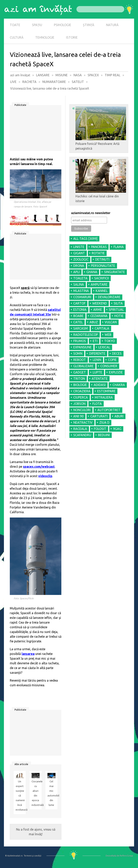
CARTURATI (99, 416)
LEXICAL (104, 347)
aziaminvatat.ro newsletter (91, 213)
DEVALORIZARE (109, 297)
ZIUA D (104, 422)
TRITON (79, 379)
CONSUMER (109, 366)
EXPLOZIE (116, 372)
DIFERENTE (97, 353)
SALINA (79, 284)
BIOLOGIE (80, 385)
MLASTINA (81, 291)
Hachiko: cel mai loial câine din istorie (99, 180)
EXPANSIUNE (82, 347)
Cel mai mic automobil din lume (51, 793)
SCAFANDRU (82, 435)
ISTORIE (72, 37)
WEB (108, 335)
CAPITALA (102, 328)
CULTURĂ (17, 37)
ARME (98, 310)
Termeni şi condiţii (33, 856)
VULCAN (111, 322)
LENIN (97, 360)
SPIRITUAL (116, 310)
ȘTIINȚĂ (89, 25)
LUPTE (97, 372)
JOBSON (79, 404)
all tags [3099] (85, 239)
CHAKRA (119, 385)
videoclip (45, 476)
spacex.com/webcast (39, 467)
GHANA (92, 272)
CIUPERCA (81, 397)
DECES (117, 353)
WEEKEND (100, 303)
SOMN (78, 353)
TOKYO (110, 341)
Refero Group (126, 856)
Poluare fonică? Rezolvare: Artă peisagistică (99, 128)
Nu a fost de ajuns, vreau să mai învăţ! (36, 832)
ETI (95, 341)
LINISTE (79, 247)
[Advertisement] (36, 129)
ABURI (119, 416)
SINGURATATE (114, 272)
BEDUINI (104, 435)
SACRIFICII (102, 278)
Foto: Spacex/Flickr (24, 598)
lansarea (28, 654)
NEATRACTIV (83, 422)
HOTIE (119, 316)
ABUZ (94, 322)
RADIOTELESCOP (86, 335)
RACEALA (80, 429)
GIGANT (79, 253)
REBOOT (80, 360)
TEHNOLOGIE (45, 37)
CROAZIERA (82, 391)
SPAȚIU (37, 25)
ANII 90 (78, 416)
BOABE (78, 316)
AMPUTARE (99, 284)
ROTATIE (98, 253)
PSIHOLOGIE (63, 25)
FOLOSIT (100, 429)
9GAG (117, 429)
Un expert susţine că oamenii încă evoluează (20, 796)
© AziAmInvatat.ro (14, 856)
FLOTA (97, 404)
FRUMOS (80, 341)
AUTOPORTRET (109, 410)
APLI (76, 272)
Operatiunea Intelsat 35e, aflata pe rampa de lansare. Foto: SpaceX (32, 204)
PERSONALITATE (103, 266)
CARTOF (79, 303)
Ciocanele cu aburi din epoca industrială (36, 793)
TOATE (15, 25)
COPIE (112, 360)
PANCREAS (99, 247)
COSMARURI (82, 297)
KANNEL (102, 291)
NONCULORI (82, 410)
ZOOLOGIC (81, 259)
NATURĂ (112, 25)
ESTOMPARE (106, 391)
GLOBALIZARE (83, 366)
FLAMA (119, 247)
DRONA (79, 266)
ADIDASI (100, 385)
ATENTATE (100, 379)
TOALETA (80, 278)
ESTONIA (80, 310)
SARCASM (81, 328)
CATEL (78, 322)
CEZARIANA (99, 316)
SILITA (118, 303)
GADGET (80, 372)
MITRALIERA (104, 397)
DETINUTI (102, 259)
